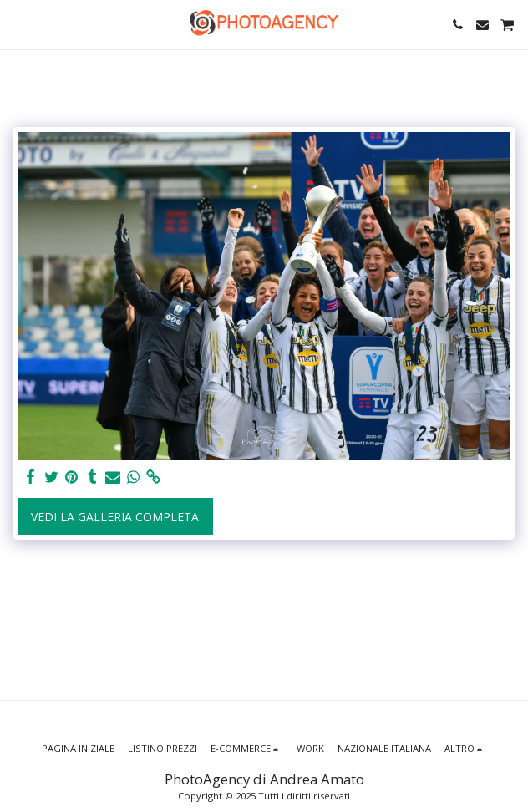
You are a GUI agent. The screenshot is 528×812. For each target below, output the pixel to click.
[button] (18, 24)
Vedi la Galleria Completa (115, 517)
